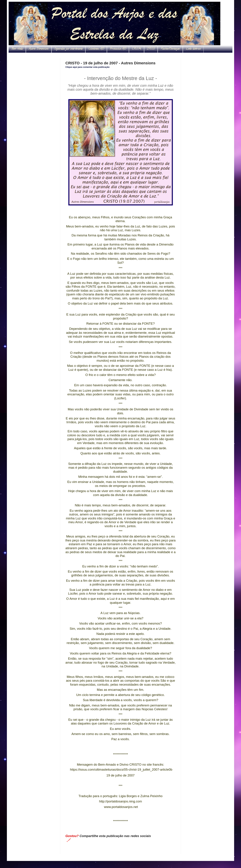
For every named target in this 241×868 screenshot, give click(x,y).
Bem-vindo (17, 49)
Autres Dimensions (39, 49)
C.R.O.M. (137, 49)
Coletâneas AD (96, 49)
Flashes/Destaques (170, 49)
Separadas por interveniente (68, 49)
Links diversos (193, 49)
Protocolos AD (118, 49)
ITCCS (151, 49)
